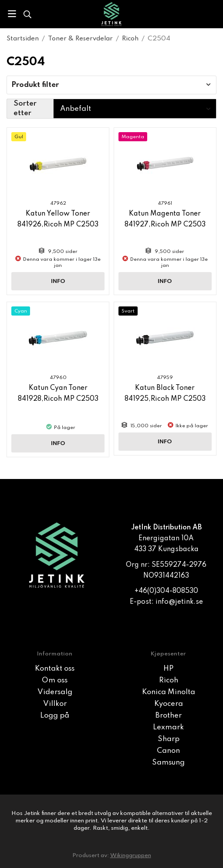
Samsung (168, 763)
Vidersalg (55, 692)
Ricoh (169, 680)
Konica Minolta (169, 692)
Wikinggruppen (131, 856)
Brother (169, 716)
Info (58, 281)
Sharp (169, 739)
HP (168, 669)
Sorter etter (25, 108)
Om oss (55, 680)
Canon (168, 751)
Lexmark (168, 727)
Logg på (55, 716)
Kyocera (169, 704)
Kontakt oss (55, 669)
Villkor (55, 704)
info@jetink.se (179, 602)
